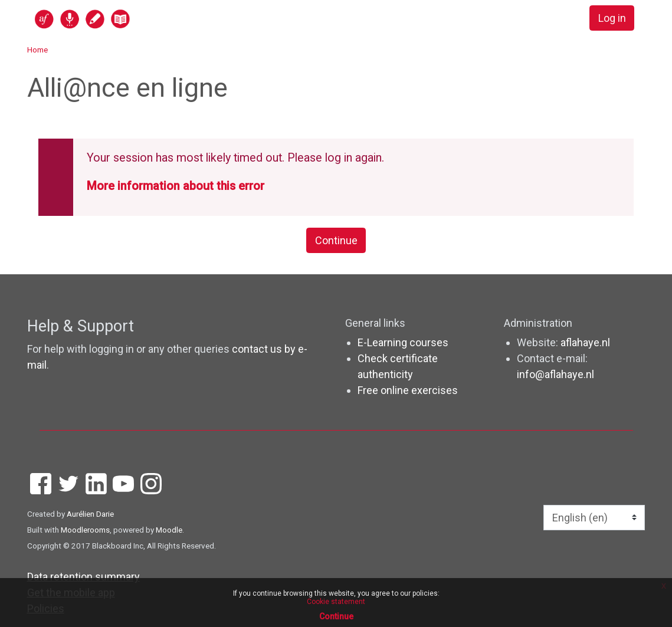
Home (37, 50)
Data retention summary (83, 577)
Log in (612, 18)
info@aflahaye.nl (555, 374)
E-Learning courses (403, 342)
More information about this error (176, 186)
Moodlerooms (85, 530)
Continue (336, 240)
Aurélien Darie (90, 514)
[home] (128, 19)
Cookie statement (336, 602)
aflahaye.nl (585, 342)
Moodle (169, 530)
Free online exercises (408, 390)
